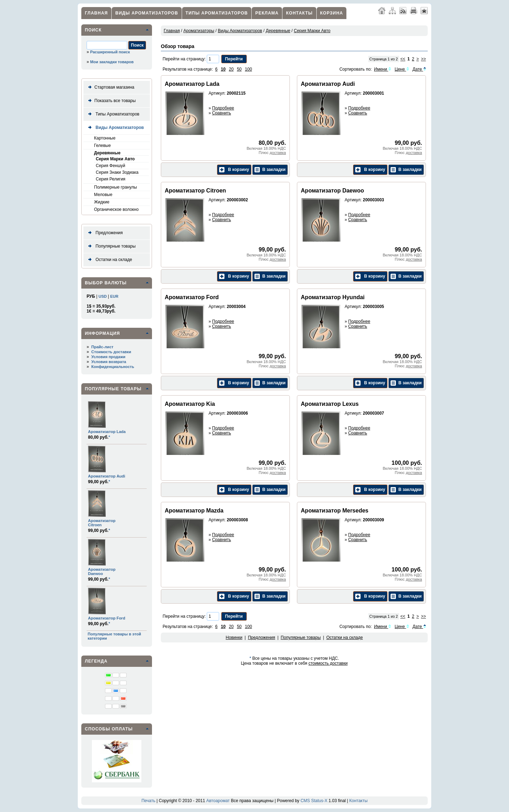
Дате (419, 69)
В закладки (270, 170)
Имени (383, 69)
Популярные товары (111, 246)
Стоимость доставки (111, 352)
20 (231, 69)
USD (103, 296)
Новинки (234, 638)
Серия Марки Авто (115, 159)
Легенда (96, 661)
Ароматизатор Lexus (330, 404)
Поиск (93, 30)
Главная (96, 13)
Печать (148, 801)
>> (423, 59)
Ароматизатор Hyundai (333, 297)
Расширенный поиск (110, 52)
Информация (102, 333)
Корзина (332, 13)
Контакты (299, 13)
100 (248, 69)
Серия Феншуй (110, 166)
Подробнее (223, 108)
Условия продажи (108, 357)
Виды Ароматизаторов (147, 13)
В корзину (234, 170)
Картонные (105, 138)
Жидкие (102, 202)
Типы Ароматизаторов (217, 13)
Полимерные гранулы (115, 187)
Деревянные (107, 153)
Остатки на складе (109, 260)
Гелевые (102, 146)
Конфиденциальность (113, 367)
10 (223, 69)
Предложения (104, 233)
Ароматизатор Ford (107, 618)
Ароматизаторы (199, 31)
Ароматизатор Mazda (194, 511)
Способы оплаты (109, 729)
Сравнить (221, 113)
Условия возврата (109, 362)
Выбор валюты (106, 283)
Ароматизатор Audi (107, 476)
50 (239, 69)
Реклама (267, 13)
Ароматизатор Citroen (195, 191)
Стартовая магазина (110, 87)
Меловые (103, 195)
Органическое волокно (116, 209)
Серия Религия (111, 179)
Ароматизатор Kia (190, 404)
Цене (402, 69)
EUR (114, 296)
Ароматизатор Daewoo (102, 571)
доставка (278, 153)
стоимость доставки (328, 663)
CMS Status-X (314, 801)
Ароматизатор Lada (107, 432)
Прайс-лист (102, 347)
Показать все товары (111, 101)
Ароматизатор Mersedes (335, 511)
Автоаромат (218, 801)
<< (403, 59)
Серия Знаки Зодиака (117, 172)
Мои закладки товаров (112, 62)
